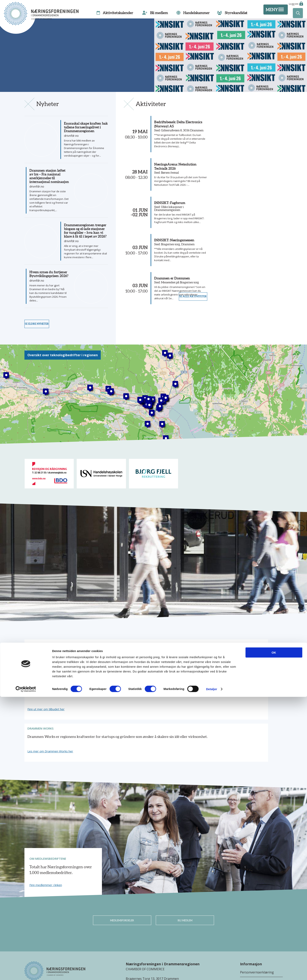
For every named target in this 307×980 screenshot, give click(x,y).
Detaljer (212, 972)
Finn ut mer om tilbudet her (136, 700)
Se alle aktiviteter (189, 339)
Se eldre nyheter (41, 339)
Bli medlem (185, 872)
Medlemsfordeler (122, 872)
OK (274, 936)
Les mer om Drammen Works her (228, 700)
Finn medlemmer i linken (46, 834)
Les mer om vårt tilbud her (48, 700)
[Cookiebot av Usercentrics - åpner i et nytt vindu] (26, 972)
